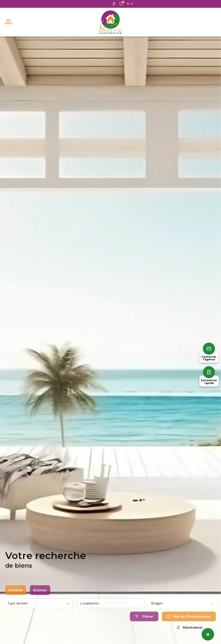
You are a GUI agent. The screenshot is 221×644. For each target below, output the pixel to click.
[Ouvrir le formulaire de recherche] (144, 621)
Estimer (40, 595)
